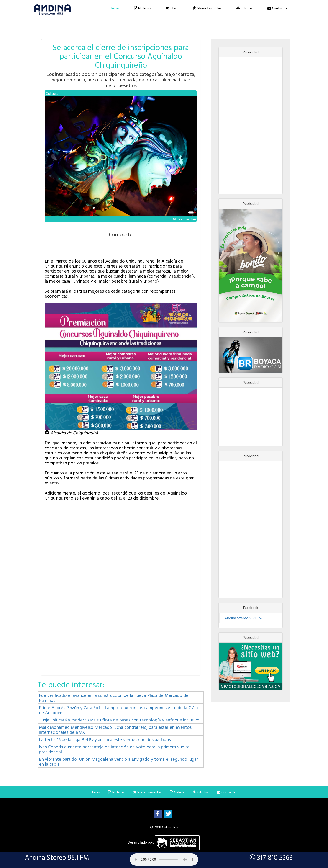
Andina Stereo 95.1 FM (243, 618)
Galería (177, 792)
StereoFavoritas (207, 8)
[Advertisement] (251, 125)
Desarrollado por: (164, 842)
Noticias (142, 8)
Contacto (277, 8)
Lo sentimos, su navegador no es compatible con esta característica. (164, 860)
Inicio (115, 8)
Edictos (244, 8)
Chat (172, 8)
